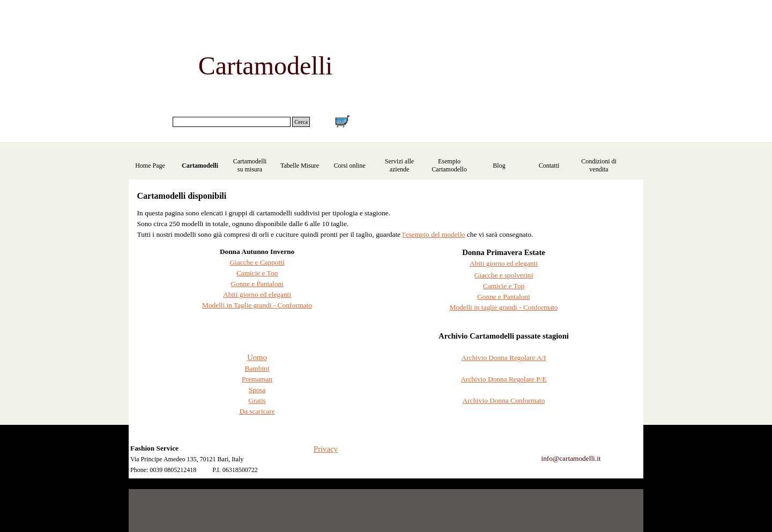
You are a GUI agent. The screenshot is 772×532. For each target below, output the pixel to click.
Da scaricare (257, 411)
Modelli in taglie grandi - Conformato (504, 307)
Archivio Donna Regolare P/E (503, 379)
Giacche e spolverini (504, 275)
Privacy (326, 449)
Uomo (257, 357)
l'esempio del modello (433, 234)
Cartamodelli (200, 166)
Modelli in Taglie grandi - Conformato (257, 305)
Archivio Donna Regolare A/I (503, 358)
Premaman (257, 379)
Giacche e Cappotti (257, 262)
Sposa (257, 390)
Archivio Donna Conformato (503, 400)
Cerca (301, 122)
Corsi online (350, 166)
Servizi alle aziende (399, 165)
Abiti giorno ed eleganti (257, 294)
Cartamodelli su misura (250, 165)
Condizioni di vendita (599, 165)
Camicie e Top (257, 273)
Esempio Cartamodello (449, 165)
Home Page (150, 166)
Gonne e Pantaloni (257, 284)
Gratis (257, 400)
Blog (499, 166)
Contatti (549, 166)
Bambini (257, 368)
